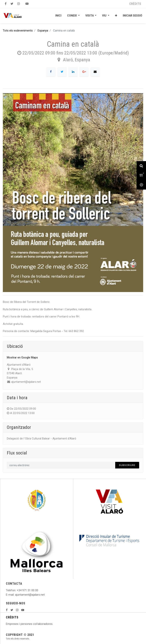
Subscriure (127, 465)
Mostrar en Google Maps (22, 357)
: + (17, 590)
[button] (116, 16)
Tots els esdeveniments (18, 31)
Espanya (43, 31)
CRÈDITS (12, 617)
